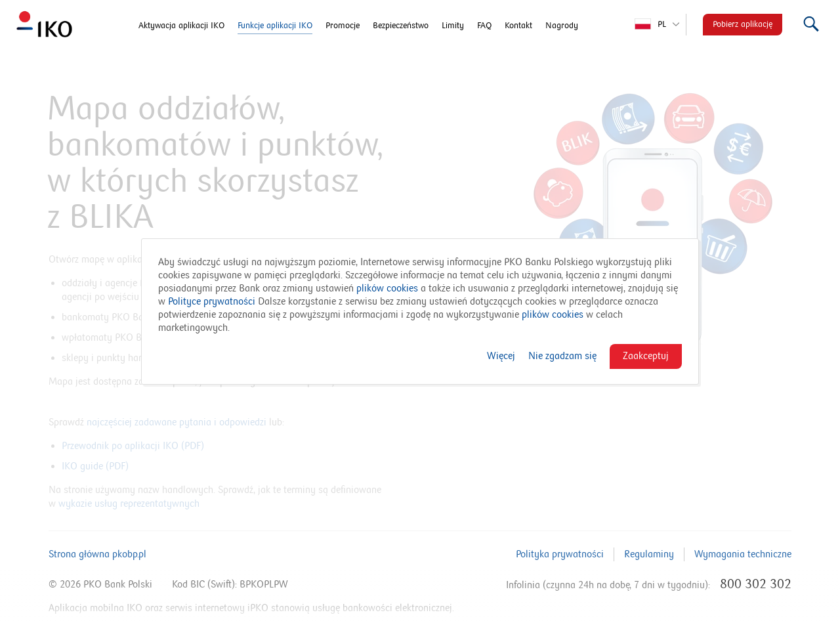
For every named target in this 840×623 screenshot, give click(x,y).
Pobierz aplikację (743, 24)
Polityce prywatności (212, 301)
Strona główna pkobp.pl (97, 554)
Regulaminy (649, 554)
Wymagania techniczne (743, 554)
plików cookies (387, 288)
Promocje (343, 26)
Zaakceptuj (646, 356)
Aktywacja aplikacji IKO (181, 26)
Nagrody (562, 26)
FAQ (484, 26)
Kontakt (518, 26)
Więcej (501, 356)
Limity (453, 26)
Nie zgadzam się (562, 356)
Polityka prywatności (560, 554)
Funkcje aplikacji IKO (275, 26)
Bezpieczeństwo (401, 26)
